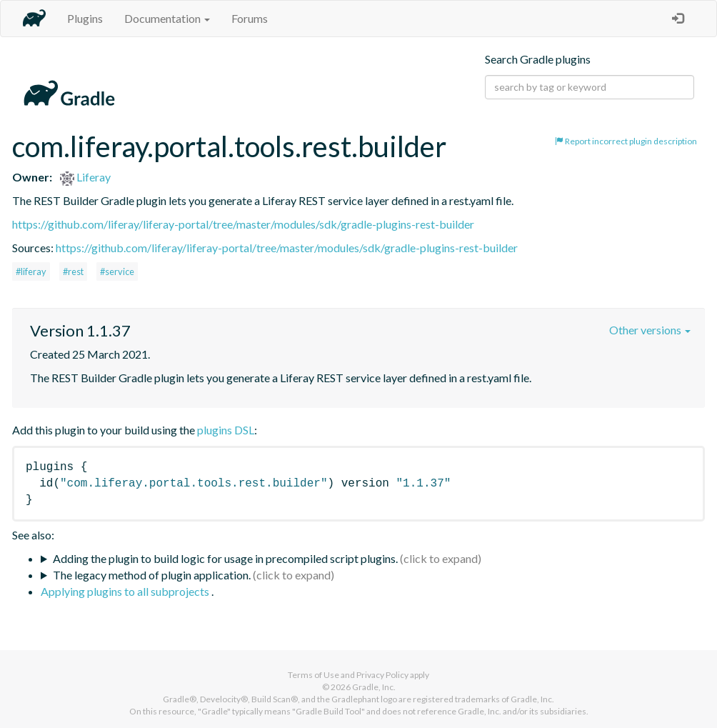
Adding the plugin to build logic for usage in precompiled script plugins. (225, 558)
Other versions (650, 330)
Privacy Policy (382, 675)
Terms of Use (314, 675)
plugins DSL (226, 430)
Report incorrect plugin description (626, 141)
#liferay (31, 271)
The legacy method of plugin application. (152, 575)
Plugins (85, 18)
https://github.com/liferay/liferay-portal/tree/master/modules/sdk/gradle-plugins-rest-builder (243, 224)
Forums (250, 18)
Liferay (85, 177)
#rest (73, 271)
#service (117, 271)
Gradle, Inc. (374, 687)
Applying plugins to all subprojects (126, 591)
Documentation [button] (167, 18)
